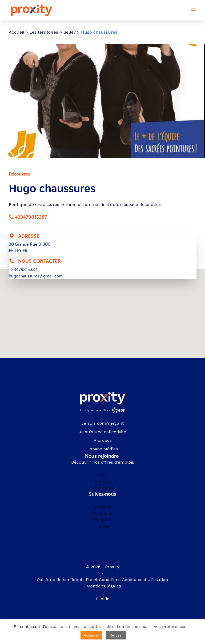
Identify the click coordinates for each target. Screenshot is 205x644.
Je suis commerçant (103, 423)
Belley (70, 32)
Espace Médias (103, 449)
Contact (103, 481)
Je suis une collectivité (103, 432)
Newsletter (103, 488)
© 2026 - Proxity (103, 567)
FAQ (103, 475)
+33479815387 (31, 217)
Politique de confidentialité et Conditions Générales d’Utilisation (103, 580)
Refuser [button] (116, 635)
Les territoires (44, 32)
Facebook (103, 513)
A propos (103, 440)
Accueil (16, 32)
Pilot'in (103, 599)
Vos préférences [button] (170, 627)
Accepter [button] (91, 635)
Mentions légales (104, 586)
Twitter (103, 526)
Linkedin (103, 507)
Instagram (103, 520)
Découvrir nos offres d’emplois (103, 462)
